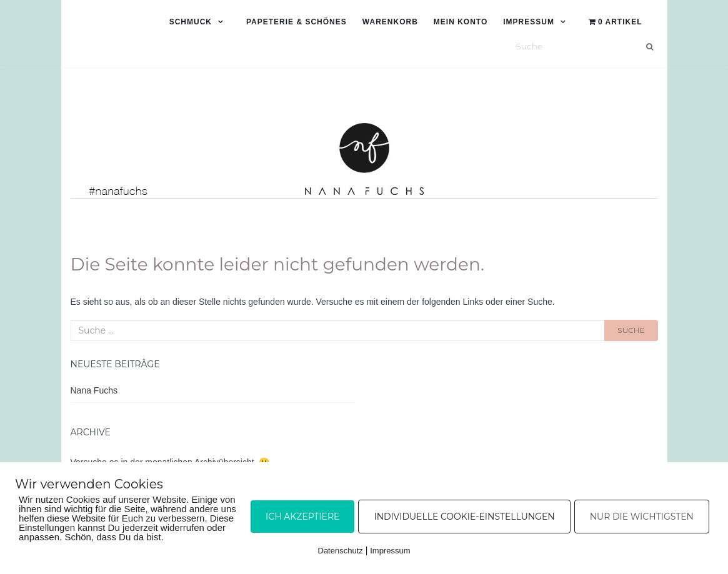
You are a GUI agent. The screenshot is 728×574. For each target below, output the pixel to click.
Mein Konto (461, 22)
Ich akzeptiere (302, 517)
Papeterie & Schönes (297, 22)
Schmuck (191, 22)
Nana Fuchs (94, 390)
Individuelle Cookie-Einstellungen (464, 517)
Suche (631, 330)
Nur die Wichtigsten (642, 517)
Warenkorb (390, 22)
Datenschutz (341, 551)
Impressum (529, 22)
